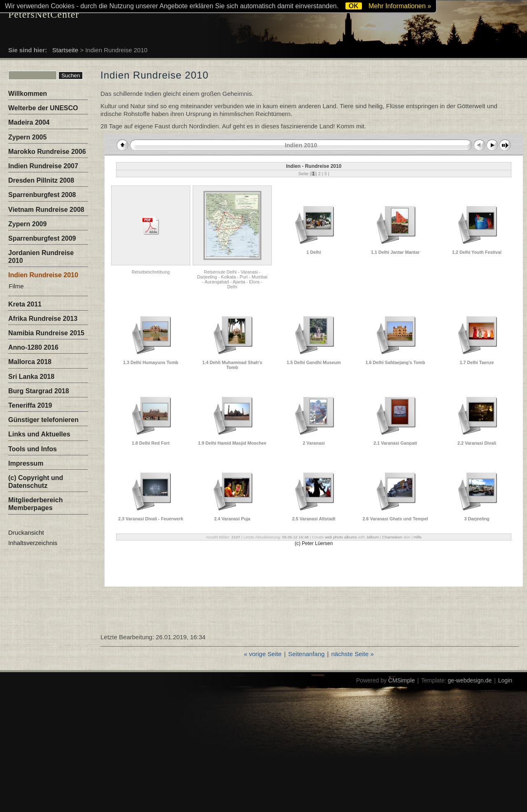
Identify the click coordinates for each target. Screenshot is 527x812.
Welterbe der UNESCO (43, 108)
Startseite (65, 50)
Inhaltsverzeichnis (33, 543)
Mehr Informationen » (400, 6)
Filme (16, 286)
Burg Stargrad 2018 (39, 391)
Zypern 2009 (27, 224)
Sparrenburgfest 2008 (42, 195)
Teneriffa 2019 (30, 405)
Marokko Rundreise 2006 (47, 152)
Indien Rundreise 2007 (43, 166)
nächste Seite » (352, 654)
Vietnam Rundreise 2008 (46, 210)
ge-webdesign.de (470, 680)
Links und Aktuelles (39, 434)
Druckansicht (26, 532)
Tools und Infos (33, 449)
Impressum (26, 463)
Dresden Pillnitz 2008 (41, 180)
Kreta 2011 (25, 304)
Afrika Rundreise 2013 (43, 319)
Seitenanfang (306, 654)
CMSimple (402, 680)
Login (505, 680)
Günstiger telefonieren (43, 420)
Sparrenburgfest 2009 (42, 238)
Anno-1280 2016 (33, 347)
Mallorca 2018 (30, 362)
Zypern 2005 (27, 137)
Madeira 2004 (29, 122)
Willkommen (28, 94)
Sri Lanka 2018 (31, 377)
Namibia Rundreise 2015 (46, 333)
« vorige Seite (263, 654)
